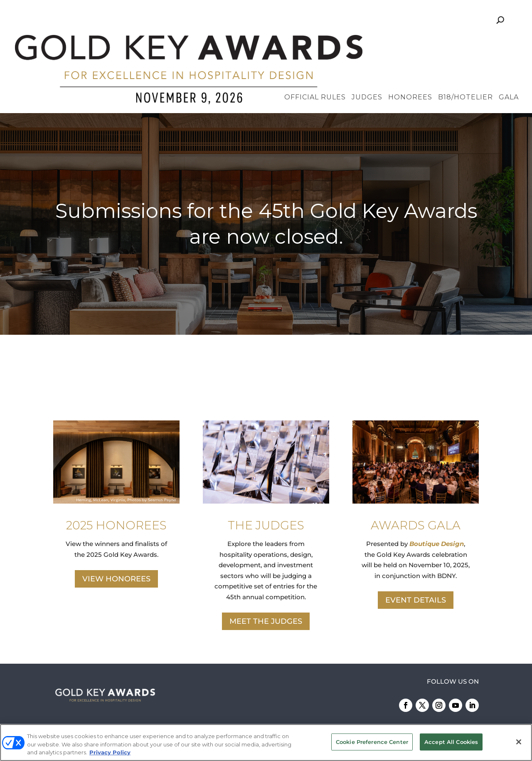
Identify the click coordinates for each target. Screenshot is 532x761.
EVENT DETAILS (416, 544)
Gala (509, 42)
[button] (266, 168)
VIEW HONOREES (116, 523)
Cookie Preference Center (372, 741)
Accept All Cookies (451, 741)
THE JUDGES (266, 469)
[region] (266, 168)
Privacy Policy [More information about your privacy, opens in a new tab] (110, 752)
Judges (367, 42)
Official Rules (315, 42)
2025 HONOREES (116, 469)
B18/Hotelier (465, 42)
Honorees (410, 42)
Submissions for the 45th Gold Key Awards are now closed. (266, 167)
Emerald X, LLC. (392, 697)
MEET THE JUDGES (266, 565)
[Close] (519, 742)
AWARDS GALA (416, 469)
